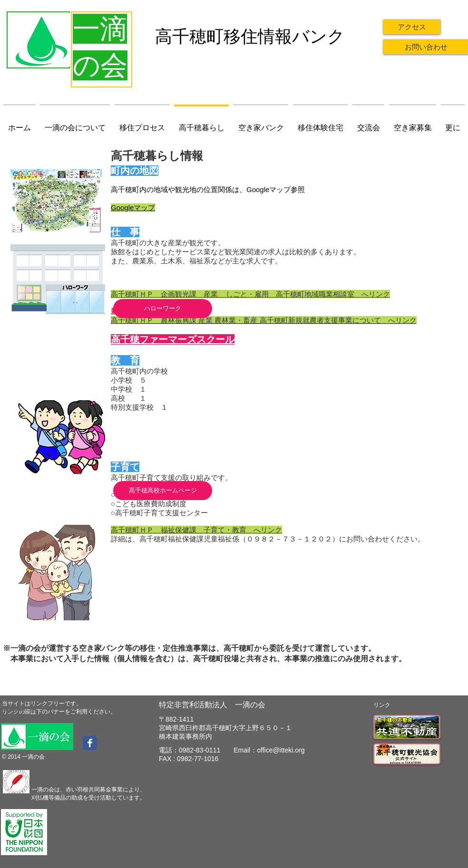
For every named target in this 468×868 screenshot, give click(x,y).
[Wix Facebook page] (90, 743)
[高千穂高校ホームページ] (163, 491)
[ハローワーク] (163, 309)
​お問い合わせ (19, 708)
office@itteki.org (281, 750)
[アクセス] (412, 27)
